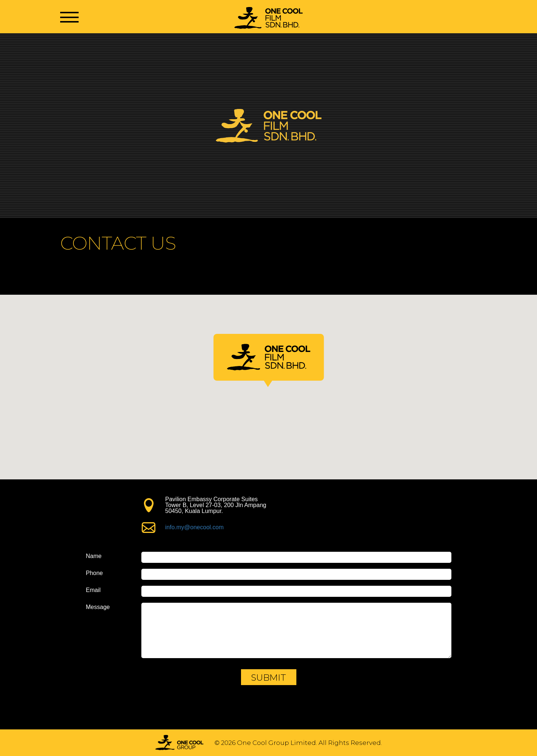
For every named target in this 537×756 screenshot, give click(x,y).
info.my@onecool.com (195, 527)
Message (98, 607)
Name (94, 556)
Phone (94, 573)
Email (93, 590)
